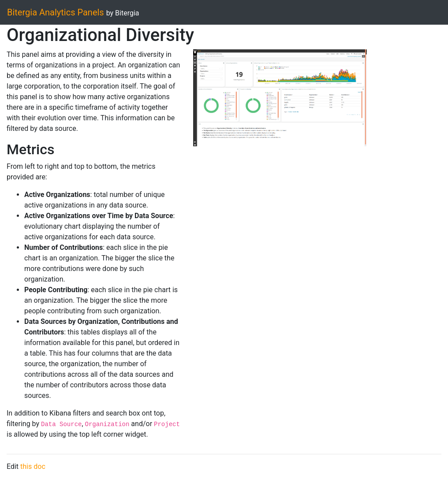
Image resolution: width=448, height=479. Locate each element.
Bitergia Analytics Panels (56, 12)
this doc (33, 466)
